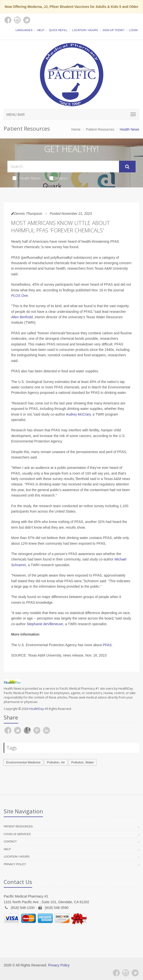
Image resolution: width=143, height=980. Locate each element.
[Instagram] (126, 973)
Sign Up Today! (114, 30)
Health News (27, 178)
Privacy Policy (15, 864)
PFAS (107, 645)
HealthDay (36, 709)
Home (76, 129)
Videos (59, 178)
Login (133, 30)
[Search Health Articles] (63, 167)
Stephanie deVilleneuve (45, 624)
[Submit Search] (127, 167)
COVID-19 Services (17, 834)
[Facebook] (116, 973)
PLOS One (20, 296)
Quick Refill (58, 30)
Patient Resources (100, 129)
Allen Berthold (22, 317)
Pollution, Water (83, 762)
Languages (24, 30)
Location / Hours (85, 30)
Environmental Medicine (23, 762)
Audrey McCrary (78, 414)
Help (41, 30)
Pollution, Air (56, 762)
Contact (10, 841)
